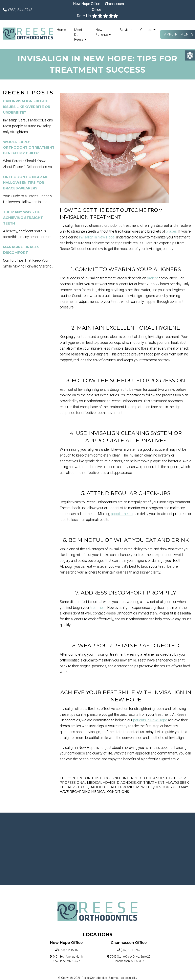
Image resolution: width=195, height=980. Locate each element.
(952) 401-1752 (131, 950)
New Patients (102, 32)
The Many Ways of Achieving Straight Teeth (23, 218)
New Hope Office (87, 4)
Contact (146, 30)
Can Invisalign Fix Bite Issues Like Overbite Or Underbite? (27, 107)
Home (61, 30)
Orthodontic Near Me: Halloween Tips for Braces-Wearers (26, 183)
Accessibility (129, 978)
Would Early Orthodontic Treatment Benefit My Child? (29, 147)
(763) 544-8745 (20, 10)
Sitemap (114, 978)
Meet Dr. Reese (79, 34)
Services (126, 30)
